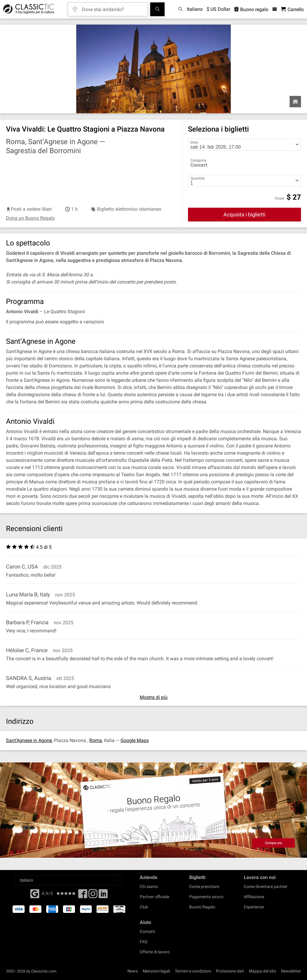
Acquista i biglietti (244, 214)
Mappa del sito (262, 971)
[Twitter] (93, 895)
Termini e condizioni (193, 971)
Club (144, 907)
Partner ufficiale (154, 897)
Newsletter (291, 971)
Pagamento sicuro (206, 897)
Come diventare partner (266, 886)
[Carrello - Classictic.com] (292, 9)
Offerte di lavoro (155, 952)
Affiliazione (254, 897)
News (133, 971)
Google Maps (135, 740)
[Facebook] (35, 893)
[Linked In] (103, 895)
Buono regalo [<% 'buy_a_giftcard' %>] (251, 9)
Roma (96, 740)
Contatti (147, 931)
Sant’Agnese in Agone (29, 740)
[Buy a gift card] (153, 810)
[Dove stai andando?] (112, 7)
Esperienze (254, 907)
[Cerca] (157, 9)
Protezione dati (230, 971)
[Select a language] (69, 880)
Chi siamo (149, 886)
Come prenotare (204, 886)
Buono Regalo (202, 907)
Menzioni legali (156, 971)
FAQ (144, 942)
